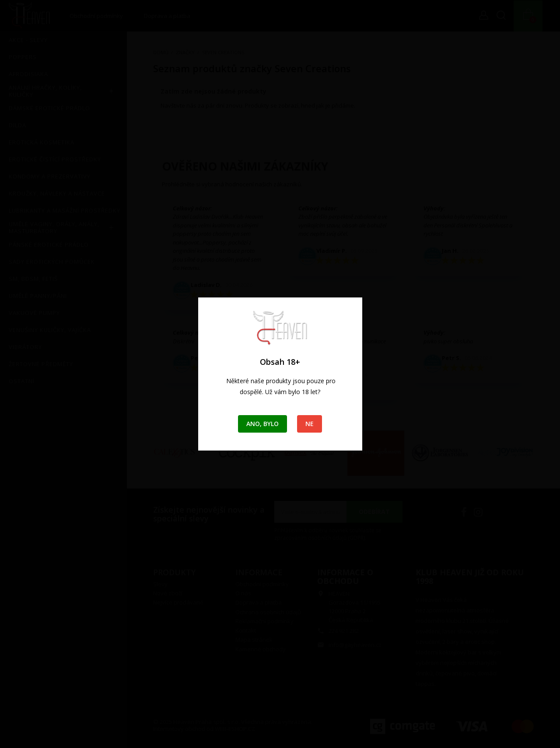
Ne (310, 424)
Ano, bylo (262, 424)
